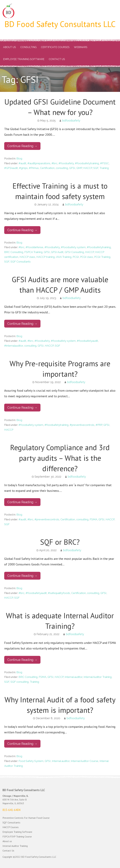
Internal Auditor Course (85, 761)
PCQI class (87, 257)
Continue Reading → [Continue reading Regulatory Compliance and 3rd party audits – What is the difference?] (22, 502)
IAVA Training (64, 257)
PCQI (76, 257)
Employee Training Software (24, 59)
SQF (96, 168)
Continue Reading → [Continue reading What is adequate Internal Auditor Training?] (22, 660)
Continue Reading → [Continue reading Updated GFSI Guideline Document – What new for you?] (22, 146)
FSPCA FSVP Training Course (17, 836)
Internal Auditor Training (98, 677)
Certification (47, 168)
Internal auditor (74, 677)
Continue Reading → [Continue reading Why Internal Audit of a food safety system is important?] (22, 744)
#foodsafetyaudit (87, 341)
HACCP (88, 168)
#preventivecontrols (82, 425)
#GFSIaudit (11, 168)
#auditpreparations (39, 163)
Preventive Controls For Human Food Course (26, 818)
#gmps (23, 168)
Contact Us (57, 59)
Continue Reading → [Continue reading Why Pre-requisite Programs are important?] (22, 408)
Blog (19, 158)
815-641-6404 (11, 810)
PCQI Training (102, 257)
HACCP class (27, 257)
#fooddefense (34, 247)
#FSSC (105, 163)
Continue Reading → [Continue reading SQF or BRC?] (22, 576)
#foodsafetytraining (87, 163)
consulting (62, 168)
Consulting (28, 47)
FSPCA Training (33, 252)
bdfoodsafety (71, 120)
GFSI (72, 168)
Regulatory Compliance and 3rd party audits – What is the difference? (60, 458)
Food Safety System (31, 761)
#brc (54, 163)
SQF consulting (20, 682)
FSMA (93, 519)
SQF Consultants (21, 262)
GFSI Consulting (74, 252)
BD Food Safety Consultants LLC (60, 24)
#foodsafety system (73, 247)
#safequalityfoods (59, 593)
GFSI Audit (57, 252)
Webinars (81, 47)
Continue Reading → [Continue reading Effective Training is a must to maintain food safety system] (22, 230)
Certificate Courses (55, 47)
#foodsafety (66, 163)
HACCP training (46, 257)
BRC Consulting (14, 252)
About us (10, 47)
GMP (79, 168)
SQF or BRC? (60, 542)
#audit (22, 163)
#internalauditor (14, 346)
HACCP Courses (11, 827)
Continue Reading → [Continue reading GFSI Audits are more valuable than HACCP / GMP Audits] (22, 324)
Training (104, 168)
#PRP (99, 425)
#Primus (34, 168)
